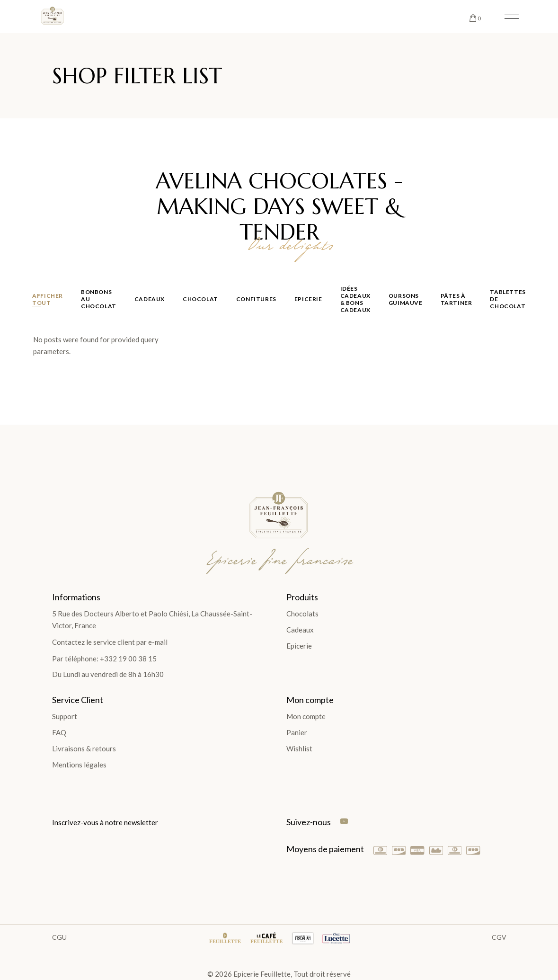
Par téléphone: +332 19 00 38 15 (104, 659)
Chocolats (302, 614)
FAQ (59, 732)
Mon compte (306, 716)
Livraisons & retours (84, 748)
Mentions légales (79, 765)
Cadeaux (300, 630)
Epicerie (299, 646)
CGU (59, 937)
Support (65, 716)
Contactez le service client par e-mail (110, 642)
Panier (297, 732)
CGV (499, 937)
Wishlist (299, 748)
